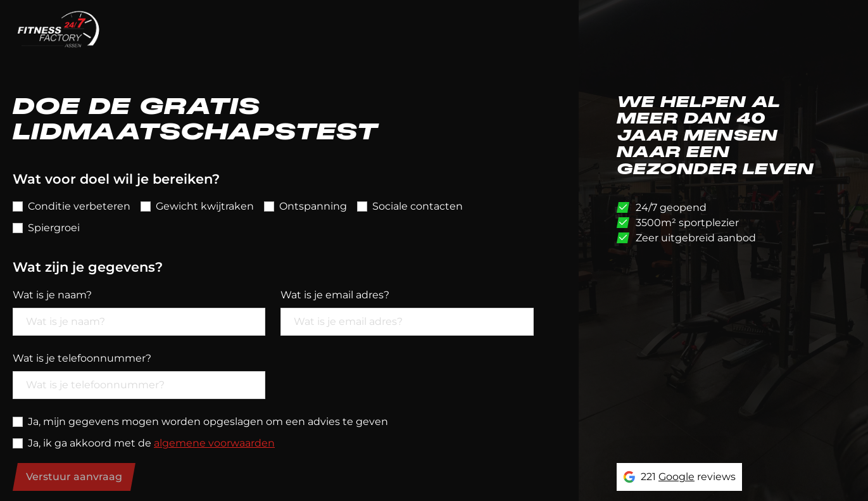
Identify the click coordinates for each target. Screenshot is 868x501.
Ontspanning (313, 206)
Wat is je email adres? (335, 295)
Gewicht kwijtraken (205, 206)
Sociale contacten (418, 206)
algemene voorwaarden (214, 443)
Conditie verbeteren (79, 206)
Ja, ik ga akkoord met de (151, 443)
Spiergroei (54, 228)
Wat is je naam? (52, 295)
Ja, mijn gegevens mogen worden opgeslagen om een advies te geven (208, 422)
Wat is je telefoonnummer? (82, 358)
